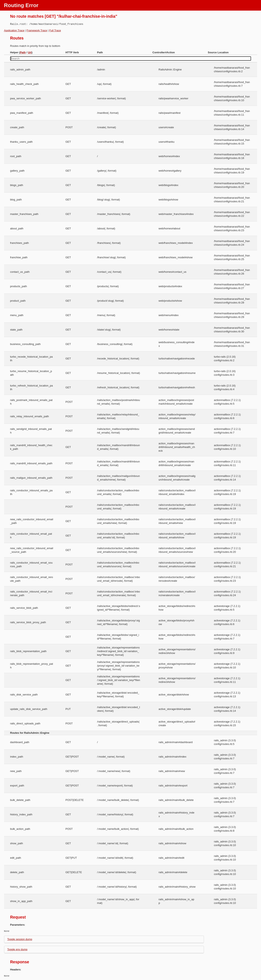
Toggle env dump (17, 949)
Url (30, 52)
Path (23, 52)
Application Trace (14, 30)
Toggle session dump (20, 939)
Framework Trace (37, 30)
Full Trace (55, 30)
